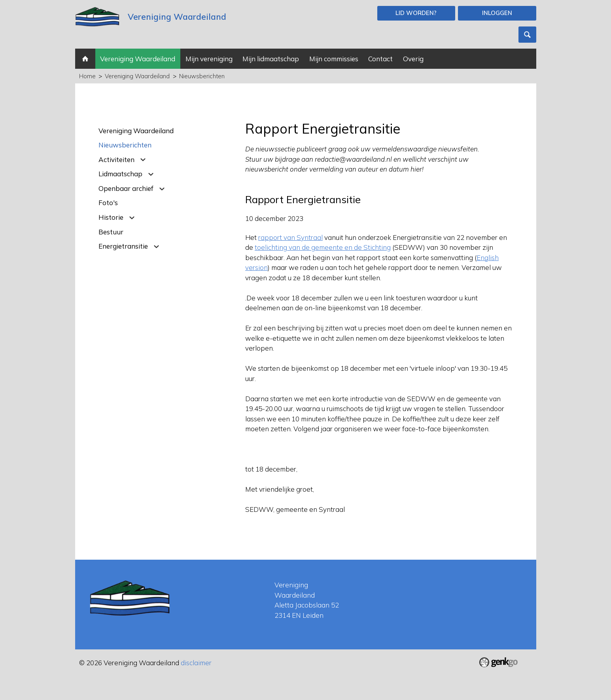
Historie (111, 217)
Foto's (108, 203)
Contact (380, 59)
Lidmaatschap (120, 174)
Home (85, 59)
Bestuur (111, 232)
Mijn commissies (334, 59)
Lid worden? (416, 13)
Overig (413, 59)
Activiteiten (116, 159)
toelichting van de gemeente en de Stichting (323, 247)
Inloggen (497, 13)
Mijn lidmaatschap (271, 59)
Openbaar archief (126, 188)
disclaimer (196, 663)
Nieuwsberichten (202, 76)
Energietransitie (123, 246)
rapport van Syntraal (290, 237)
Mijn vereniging (209, 59)
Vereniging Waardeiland (138, 59)
